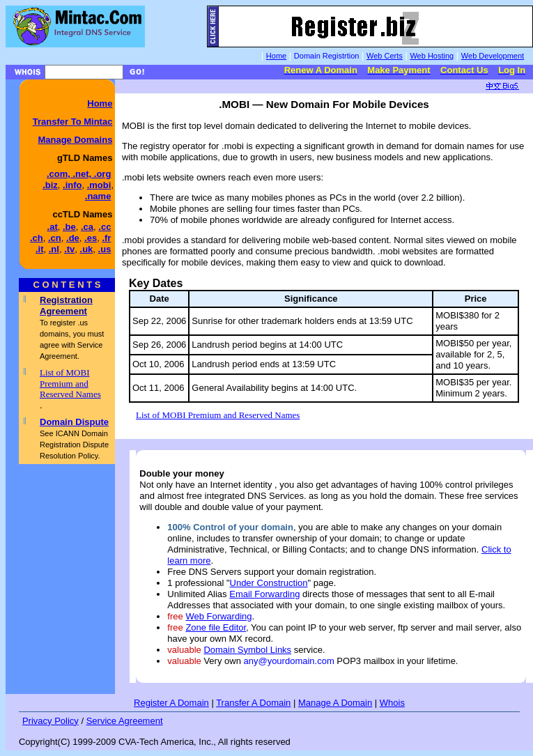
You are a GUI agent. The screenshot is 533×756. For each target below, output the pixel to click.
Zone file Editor (216, 627)
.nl (54, 249)
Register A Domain (171, 703)
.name (98, 196)
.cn (55, 238)
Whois (392, 703)
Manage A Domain (335, 703)
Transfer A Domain (253, 703)
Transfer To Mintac (73, 122)
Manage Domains (75, 140)
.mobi (99, 185)
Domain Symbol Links (247, 650)
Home (100, 103)
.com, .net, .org (79, 174)
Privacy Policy (51, 721)
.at (53, 227)
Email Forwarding (264, 594)
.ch (37, 238)
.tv (69, 249)
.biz (50, 185)
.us (105, 249)
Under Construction (269, 583)
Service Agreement (125, 721)
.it (40, 249)
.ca (87, 227)
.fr (106, 238)
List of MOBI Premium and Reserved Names (70, 383)
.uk (87, 249)
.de (73, 238)
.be (69, 227)
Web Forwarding (218, 616)
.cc (105, 227)
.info (72, 185)
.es (91, 238)
